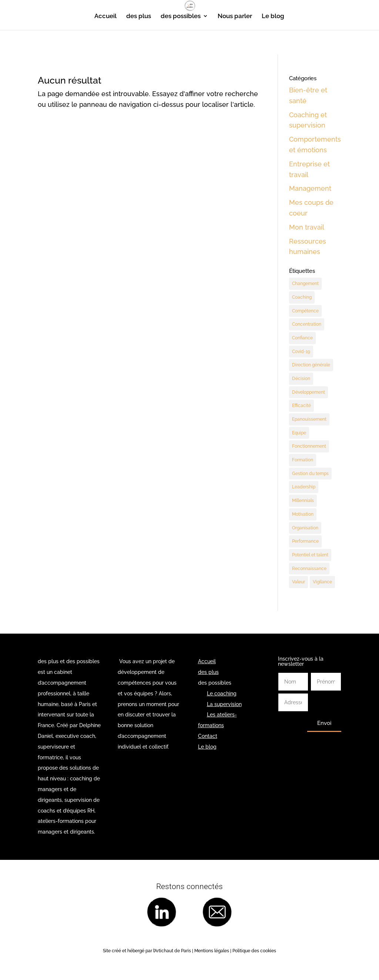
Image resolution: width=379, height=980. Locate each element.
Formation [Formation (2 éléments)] (303, 461)
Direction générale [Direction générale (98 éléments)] (311, 365)
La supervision (224, 705)
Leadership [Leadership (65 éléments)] (304, 488)
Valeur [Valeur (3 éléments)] (298, 583)
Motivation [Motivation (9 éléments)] (303, 515)
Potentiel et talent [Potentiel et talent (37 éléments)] (310, 556)
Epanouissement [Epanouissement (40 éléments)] (309, 420)
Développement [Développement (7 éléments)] (308, 393)
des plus (139, 16)
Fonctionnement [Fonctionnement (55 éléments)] (309, 447)
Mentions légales (211, 952)
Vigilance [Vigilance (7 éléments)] (322, 583)
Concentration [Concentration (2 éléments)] (307, 325)
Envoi (324, 724)
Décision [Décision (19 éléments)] (301, 379)
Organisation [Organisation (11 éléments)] (305, 529)
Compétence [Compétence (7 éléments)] (305, 311)
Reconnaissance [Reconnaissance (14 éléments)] (309, 569)
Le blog (273, 16)
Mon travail (307, 227)
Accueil (105, 16)
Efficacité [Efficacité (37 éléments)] (301, 406)
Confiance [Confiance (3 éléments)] (302, 338)
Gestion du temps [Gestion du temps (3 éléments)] (310, 474)
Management (310, 188)
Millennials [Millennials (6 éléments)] (303, 501)
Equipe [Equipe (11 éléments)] (299, 433)
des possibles (181, 16)
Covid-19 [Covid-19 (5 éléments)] (301, 352)
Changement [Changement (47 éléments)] (305, 284)
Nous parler (235, 16)
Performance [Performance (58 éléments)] (305, 542)
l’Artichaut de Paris (172, 952)
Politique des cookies (254, 952)
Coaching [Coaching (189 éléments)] (302, 297)
